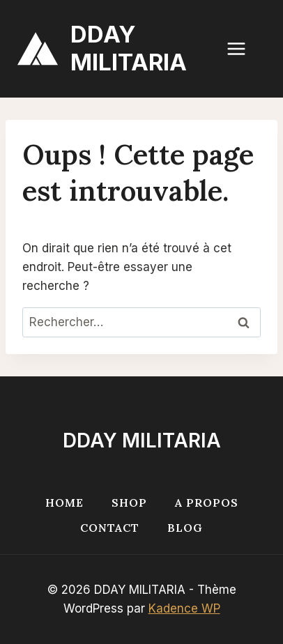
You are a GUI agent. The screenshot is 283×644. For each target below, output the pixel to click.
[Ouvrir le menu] (243, 48)
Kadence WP (184, 608)
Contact (110, 528)
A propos (207, 503)
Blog (185, 528)
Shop (129, 503)
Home (64, 503)
